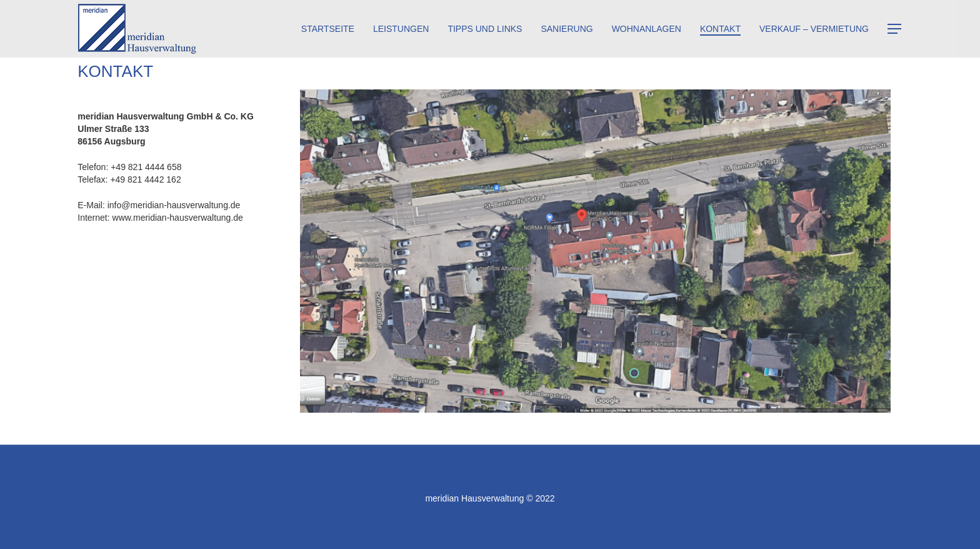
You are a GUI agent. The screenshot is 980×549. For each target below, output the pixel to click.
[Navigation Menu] (895, 29)
